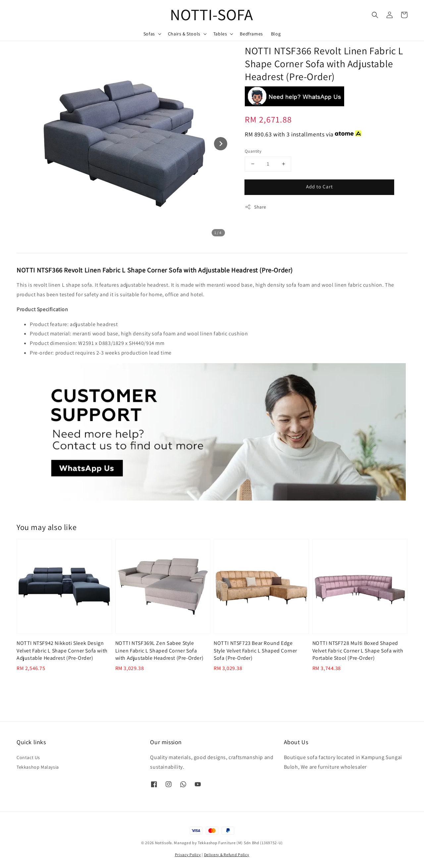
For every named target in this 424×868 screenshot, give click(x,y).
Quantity (253, 151)
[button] (375, 15)
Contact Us (28, 757)
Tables (220, 34)
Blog (276, 34)
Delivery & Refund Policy (227, 855)
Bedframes (251, 34)
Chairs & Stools (184, 34)
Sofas (149, 34)
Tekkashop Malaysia (38, 767)
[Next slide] (221, 144)
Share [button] (256, 207)
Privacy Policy (188, 855)
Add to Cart (319, 187)
